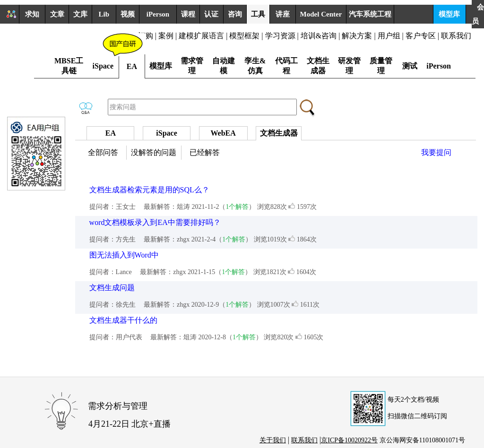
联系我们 (456, 36)
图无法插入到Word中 (124, 255)
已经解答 (205, 152)
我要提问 (436, 152)
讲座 (283, 14)
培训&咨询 (319, 36)
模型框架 (244, 36)
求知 (32, 14)
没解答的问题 (154, 152)
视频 (128, 14)
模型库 (449, 14)
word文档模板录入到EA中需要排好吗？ (155, 222)
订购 (146, 36)
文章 (57, 14)
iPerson (158, 14)
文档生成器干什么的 (123, 320)
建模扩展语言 (201, 36)
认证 (211, 14)
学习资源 (280, 36)
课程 (188, 14)
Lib (104, 14)
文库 (80, 14)
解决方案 (357, 36)
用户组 (389, 36)
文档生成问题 (112, 288)
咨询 (235, 14)
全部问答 (103, 152)
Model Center (321, 14)
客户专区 (422, 36)
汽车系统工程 (370, 14)
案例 (166, 36)
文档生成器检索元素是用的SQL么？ (149, 190)
